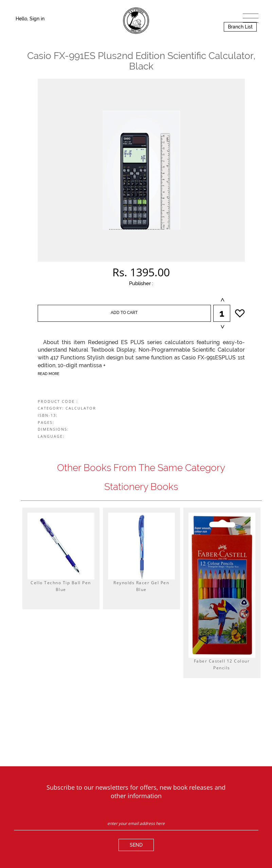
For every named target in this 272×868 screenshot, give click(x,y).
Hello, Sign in (30, 19)
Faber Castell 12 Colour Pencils (222, 664)
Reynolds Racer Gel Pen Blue (141, 586)
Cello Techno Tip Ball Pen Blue (61, 586)
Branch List (240, 27)
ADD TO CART (124, 313)
